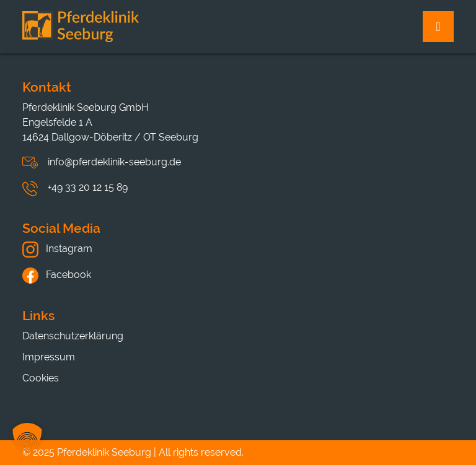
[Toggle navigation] (438, 27)
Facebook (57, 275)
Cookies (41, 378)
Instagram (57, 249)
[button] (27, 438)
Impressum (49, 357)
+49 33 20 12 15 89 (88, 187)
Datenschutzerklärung (73, 336)
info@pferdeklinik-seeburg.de (114, 162)
